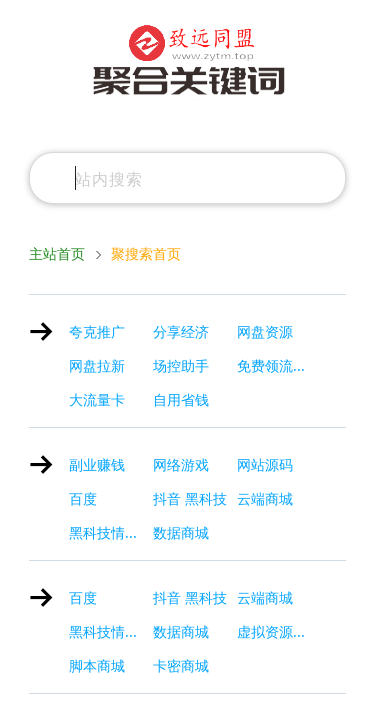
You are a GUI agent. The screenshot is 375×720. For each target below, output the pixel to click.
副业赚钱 (97, 465)
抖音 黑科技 (190, 499)
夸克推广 (97, 332)
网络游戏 (181, 465)
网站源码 (265, 465)
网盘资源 (265, 332)
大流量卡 (97, 400)
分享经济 (181, 332)
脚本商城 (97, 666)
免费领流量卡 (279, 366)
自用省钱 (181, 400)
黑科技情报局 (111, 533)
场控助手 (181, 366)
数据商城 (181, 533)
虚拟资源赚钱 (279, 632)
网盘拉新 (97, 366)
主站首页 (57, 254)
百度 (83, 499)
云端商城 (265, 499)
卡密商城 (181, 666)
